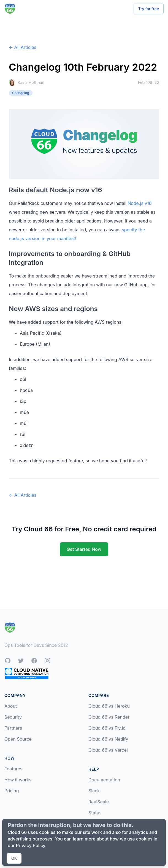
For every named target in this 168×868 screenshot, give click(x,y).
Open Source (18, 739)
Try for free (149, 9)
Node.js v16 (140, 203)
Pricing (12, 791)
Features (13, 769)
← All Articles (23, 47)
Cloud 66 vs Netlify (108, 739)
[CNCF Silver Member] (27, 673)
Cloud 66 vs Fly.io (107, 728)
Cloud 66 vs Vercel (108, 750)
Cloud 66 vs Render (109, 717)
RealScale (99, 802)
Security (13, 717)
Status (95, 813)
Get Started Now (84, 549)
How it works (18, 780)
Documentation (104, 780)
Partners (13, 728)
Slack (94, 791)
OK (14, 858)
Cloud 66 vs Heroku (109, 706)
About (11, 706)
